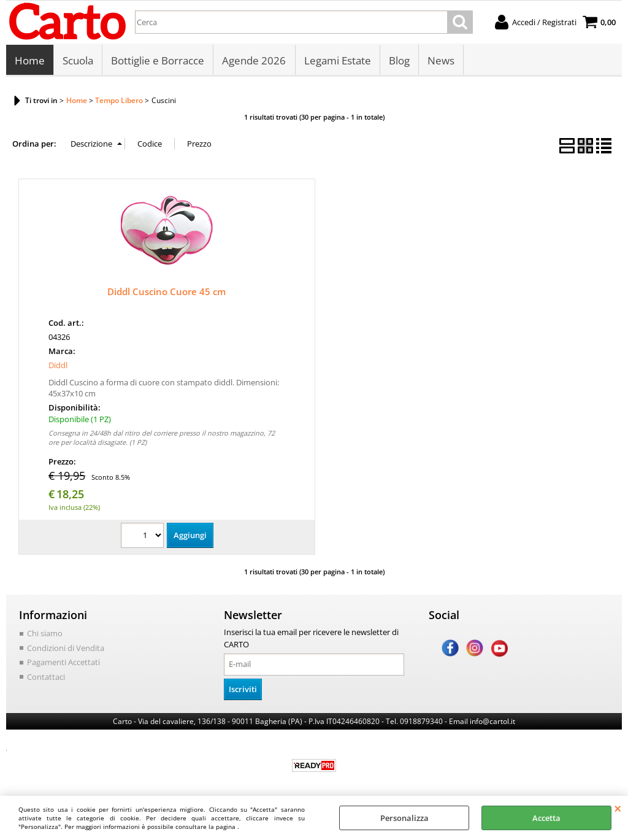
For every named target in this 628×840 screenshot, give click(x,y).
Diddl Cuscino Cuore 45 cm (167, 293)
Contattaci (46, 677)
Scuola (78, 61)
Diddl (58, 366)
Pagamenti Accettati (63, 663)
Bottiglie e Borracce (158, 61)
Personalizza (404, 818)
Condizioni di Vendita (66, 649)
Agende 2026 (254, 61)
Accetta (546, 818)
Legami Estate (337, 61)
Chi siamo (45, 634)
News (440, 61)
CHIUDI (618, 808)
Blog (399, 61)
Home (30, 61)
